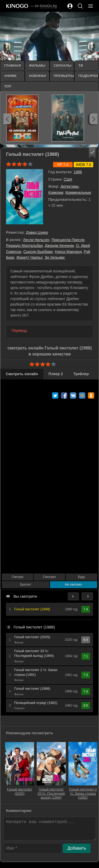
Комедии (56, 192)
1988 (78, 172)
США (68, 179)
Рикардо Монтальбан (24, 246)
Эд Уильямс (55, 257)
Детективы (70, 186)
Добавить (77, 848)
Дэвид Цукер (37, 232)
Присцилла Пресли (68, 240)
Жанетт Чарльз (29, 257)
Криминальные (78, 192)
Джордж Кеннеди (59, 246)
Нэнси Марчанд (68, 252)
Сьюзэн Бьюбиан (38, 252)
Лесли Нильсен (36, 240)
